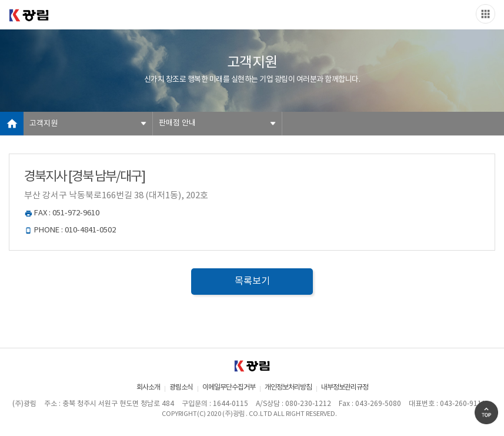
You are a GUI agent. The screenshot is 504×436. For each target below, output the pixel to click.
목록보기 (252, 281)
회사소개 (148, 387)
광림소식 (181, 387)
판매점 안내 (177, 123)
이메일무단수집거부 (229, 387)
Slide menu (485, 14)
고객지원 (44, 124)
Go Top (486, 412)
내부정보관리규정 (345, 387)
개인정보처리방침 (288, 387)
